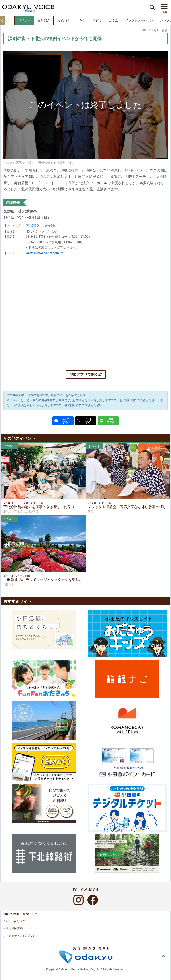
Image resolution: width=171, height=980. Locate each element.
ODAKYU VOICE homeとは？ (20, 914)
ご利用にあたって (14, 921)
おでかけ (63, 21)
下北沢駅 (32, 226)
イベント (24, 21)
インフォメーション (139, 21)
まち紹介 (44, 21)
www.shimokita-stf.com (44, 253)
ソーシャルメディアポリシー (21, 935)
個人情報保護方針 (14, 928)
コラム (113, 21)
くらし (81, 21)
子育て (97, 21)
